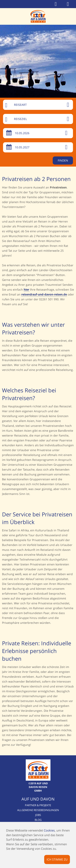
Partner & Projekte (38, 805)
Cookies (49, 830)
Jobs (38, 815)
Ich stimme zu (57, 859)
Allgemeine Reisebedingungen (38, 810)
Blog (38, 820)
